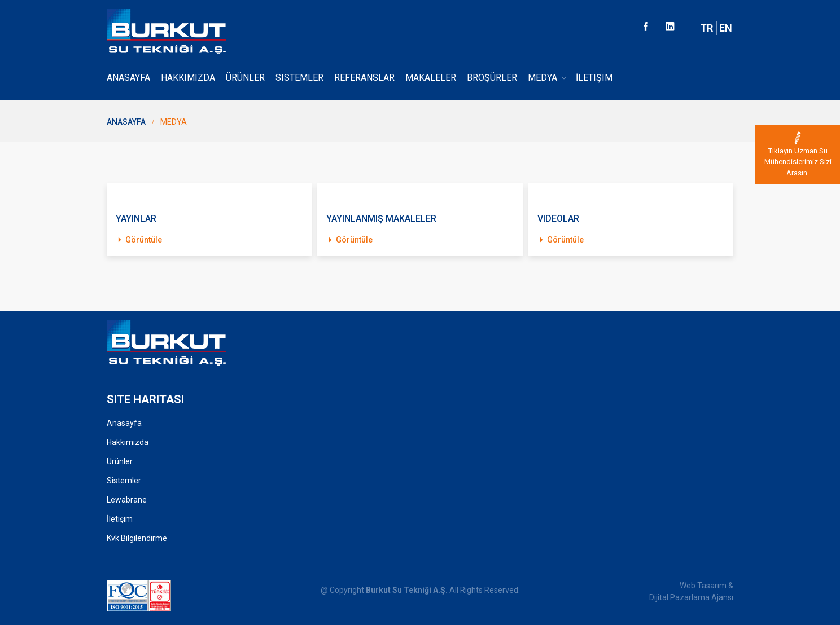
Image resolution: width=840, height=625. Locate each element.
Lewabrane (127, 500)
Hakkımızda (188, 78)
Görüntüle (139, 240)
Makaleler (431, 78)
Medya (548, 78)
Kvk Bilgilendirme (137, 538)
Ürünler (245, 78)
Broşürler (492, 78)
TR (706, 28)
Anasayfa (128, 78)
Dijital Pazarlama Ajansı (691, 597)
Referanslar (364, 78)
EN (726, 28)
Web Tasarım (703, 586)
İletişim (594, 78)
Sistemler (299, 78)
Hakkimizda (128, 442)
